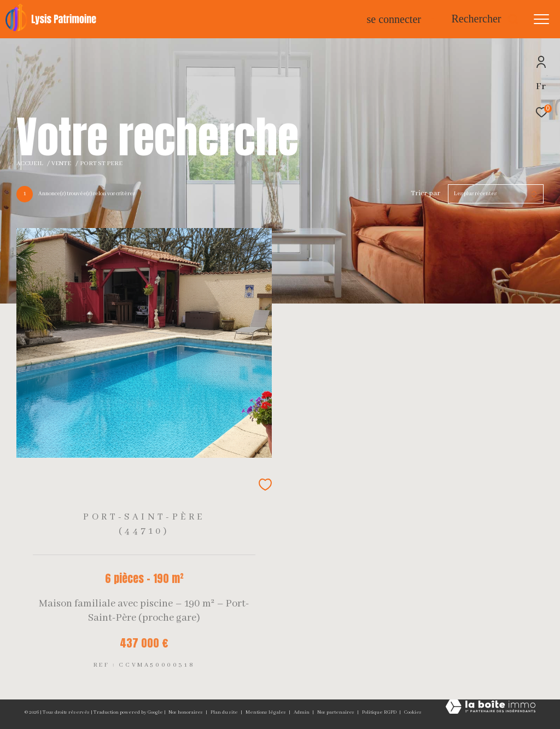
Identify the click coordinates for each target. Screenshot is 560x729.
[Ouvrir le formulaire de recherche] (485, 19)
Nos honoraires (186, 712)
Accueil (30, 164)
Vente (61, 164)
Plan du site (225, 712)
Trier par (425, 194)
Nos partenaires (336, 712)
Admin (302, 712)
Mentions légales (266, 712)
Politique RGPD (379, 712)
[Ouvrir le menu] (541, 19)
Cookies (413, 712)
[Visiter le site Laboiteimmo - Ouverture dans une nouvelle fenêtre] (491, 708)
